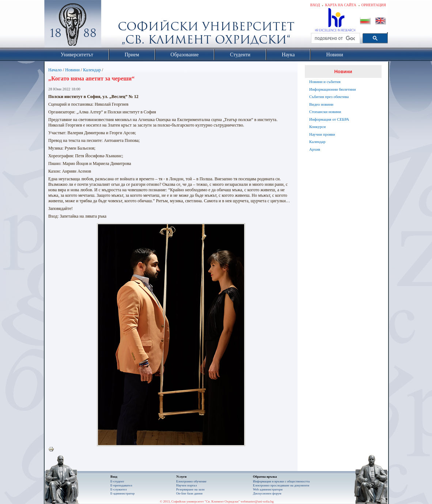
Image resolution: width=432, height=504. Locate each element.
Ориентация (374, 5)
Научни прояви (322, 134)
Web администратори (268, 489)
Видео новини (321, 104)
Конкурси (317, 127)
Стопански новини (325, 112)
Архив (315, 149)
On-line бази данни (189, 493)
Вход (315, 5)
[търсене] (335, 38)
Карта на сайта (340, 5)
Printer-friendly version (53, 450)
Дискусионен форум (267, 493)
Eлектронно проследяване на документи (281, 485)
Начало (55, 70)
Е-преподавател (121, 485)
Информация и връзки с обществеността (281, 481)
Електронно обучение (191, 481)
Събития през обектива (329, 97)
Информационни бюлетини (333, 89)
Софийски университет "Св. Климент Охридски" (114, 26)
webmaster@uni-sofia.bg (257, 501)
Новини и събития (325, 82)
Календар (92, 70)
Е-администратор (122, 493)
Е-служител (119, 489)
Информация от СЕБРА (329, 119)
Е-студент (117, 481)
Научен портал (186, 485)
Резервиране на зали (190, 489)
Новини (72, 70)
